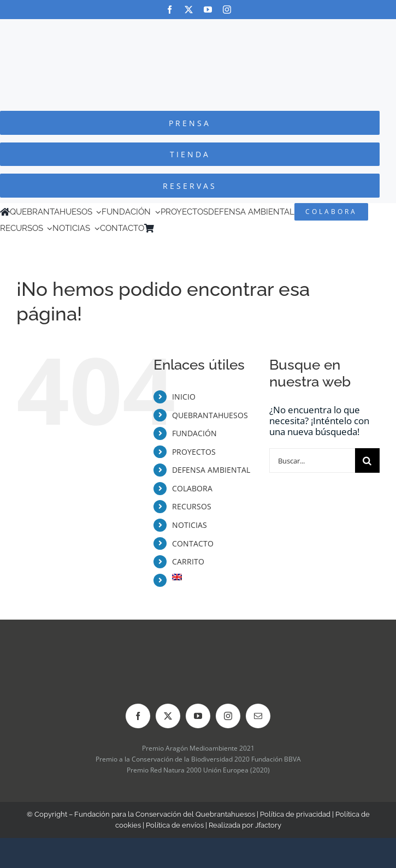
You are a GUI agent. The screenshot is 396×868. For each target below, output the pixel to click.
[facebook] (170, 10)
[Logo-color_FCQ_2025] (198, 29)
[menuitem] (174, 228)
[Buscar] (367, 460)
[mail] (258, 716)
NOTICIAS (190, 525)
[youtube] (208, 10)
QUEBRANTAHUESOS (210, 415)
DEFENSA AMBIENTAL (211, 470)
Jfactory (268, 825)
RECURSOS (192, 506)
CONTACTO (193, 543)
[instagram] (227, 10)
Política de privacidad (295, 814)
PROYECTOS (194, 452)
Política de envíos (175, 825)
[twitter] (189, 10)
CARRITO (188, 561)
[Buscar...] (312, 460)
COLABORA (192, 488)
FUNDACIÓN (194, 433)
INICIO (184, 397)
